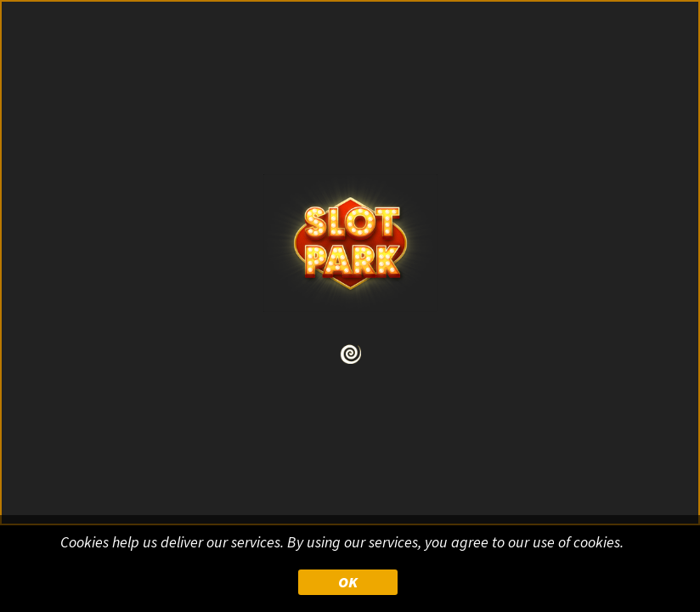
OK (348, 582)
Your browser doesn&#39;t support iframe (350, 306)
